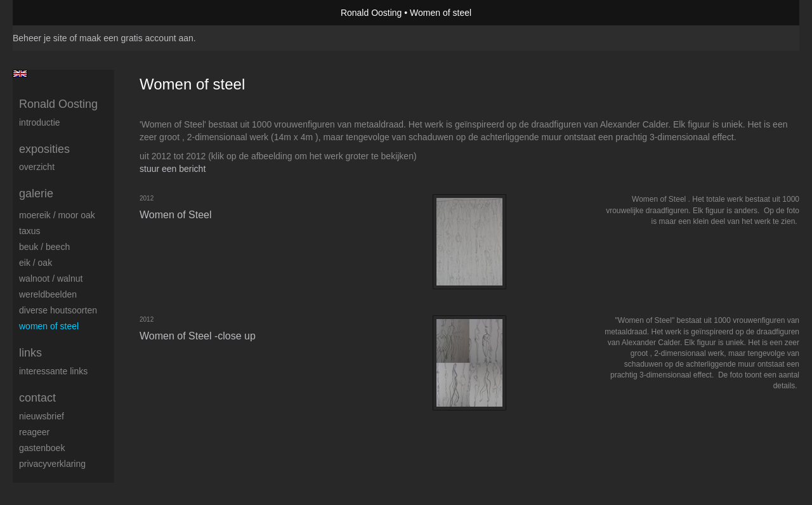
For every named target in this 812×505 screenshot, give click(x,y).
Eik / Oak (36, 263)
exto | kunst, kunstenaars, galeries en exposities (49, 13)
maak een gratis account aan (136, 38)
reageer (34, 432)
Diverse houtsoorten (58, 310)
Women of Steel (49, 326)
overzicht (37, 167)
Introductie (40, 122)
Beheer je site (40, 38)
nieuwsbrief (42, 416)
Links (30, 353)
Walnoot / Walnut (51, 279)
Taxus (29, 231)
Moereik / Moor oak (57, 215)
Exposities (44, 149)
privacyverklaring (52, 464)
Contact (37, 398)
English (20, 74)
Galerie (36, 193)
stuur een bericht (173, 169)
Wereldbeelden (48, 294)
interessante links (53, 371)
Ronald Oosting (371, 13)
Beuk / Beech (44, 247)
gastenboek (42, 448)
